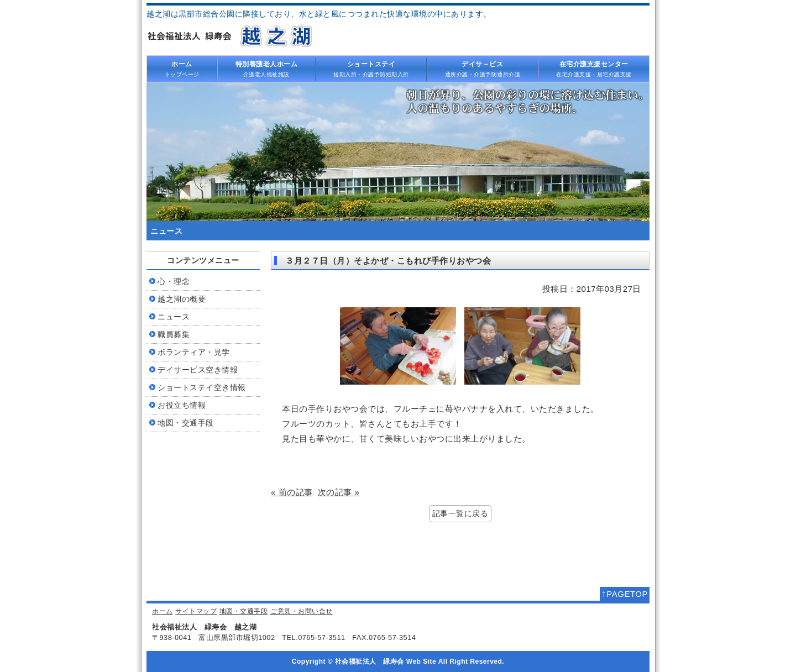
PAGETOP (625, 594)
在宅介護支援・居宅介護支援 (594, 69)
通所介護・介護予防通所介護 (483, 69)
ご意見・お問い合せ (302, 611)
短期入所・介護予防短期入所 (371, 69)
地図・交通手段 (244, 611)
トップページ (182, 69)
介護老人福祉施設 (266, 69)
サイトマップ (196, 611)
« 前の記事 (292, 492)
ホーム (163, 611)
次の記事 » (339, 492)
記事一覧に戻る (460, 514)
